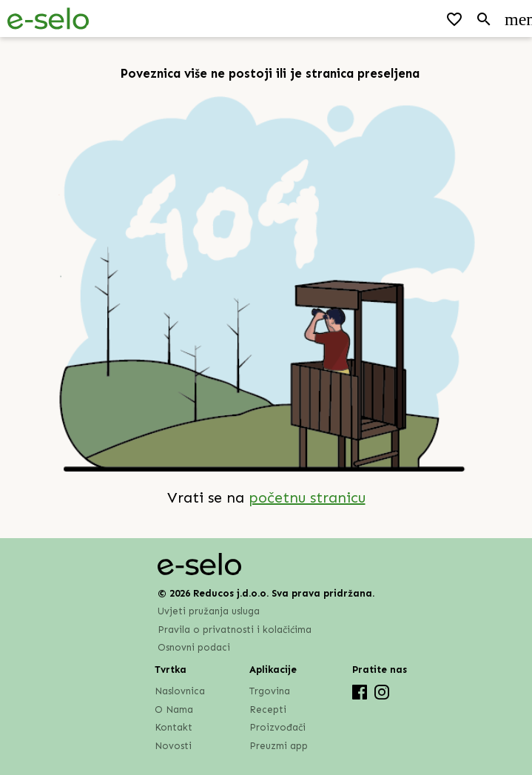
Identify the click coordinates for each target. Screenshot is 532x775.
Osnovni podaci (194, 647)
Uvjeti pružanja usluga (209, 611)
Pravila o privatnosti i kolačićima (235, 630)
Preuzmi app (279, 746)
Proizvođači (277, 727)
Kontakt (174, 727)
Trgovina (270, 691)
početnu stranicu (307, 497)
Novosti (173, 746)
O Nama (174, 709)
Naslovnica (180, 691)
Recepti (268, 709)
